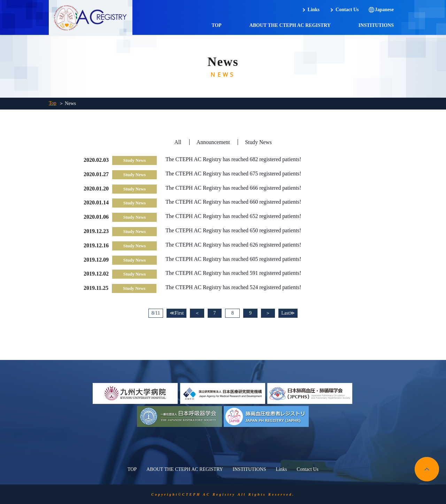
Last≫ (290, 313)
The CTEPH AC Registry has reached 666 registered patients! (234, 188)
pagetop (427, 469)
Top (53, 103)
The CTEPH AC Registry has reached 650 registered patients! (234, 230)
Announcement (213, 142)
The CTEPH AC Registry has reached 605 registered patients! (234, 259)
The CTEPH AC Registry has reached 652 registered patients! (234, 216)
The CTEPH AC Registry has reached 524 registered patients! (234, 287)
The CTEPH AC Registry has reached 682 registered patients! (234, 159)
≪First (175, 313)
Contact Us (347, 10)
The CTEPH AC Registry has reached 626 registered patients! (234, 245)
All (177, 142)
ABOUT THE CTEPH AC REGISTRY (290, 25)
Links (314, 10)
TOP (217, 25)
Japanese (384, 10)
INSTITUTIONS (376, 25)
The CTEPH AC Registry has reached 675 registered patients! (234, 174)
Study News (259, 142)
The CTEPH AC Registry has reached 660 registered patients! (234, 202)
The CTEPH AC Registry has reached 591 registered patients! (234, 273)
